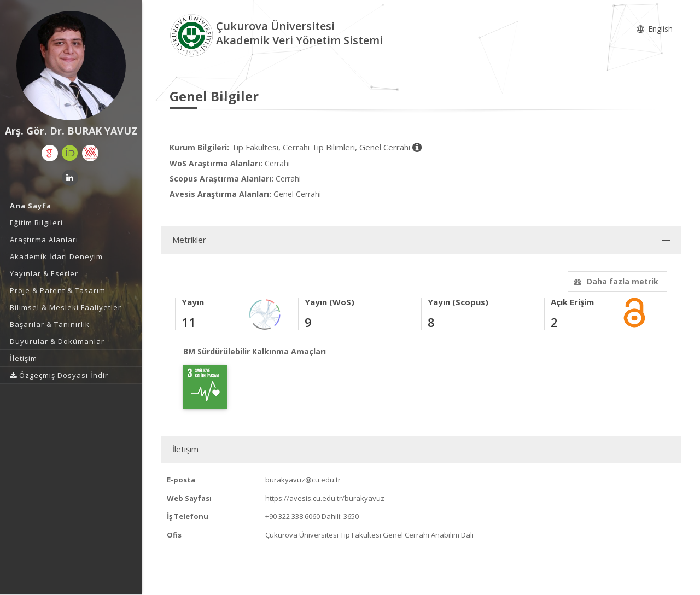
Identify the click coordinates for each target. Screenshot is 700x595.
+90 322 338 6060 (293, 516)
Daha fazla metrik (615, 281)
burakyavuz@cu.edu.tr (303, 480)
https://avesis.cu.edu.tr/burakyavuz (325, 498)
